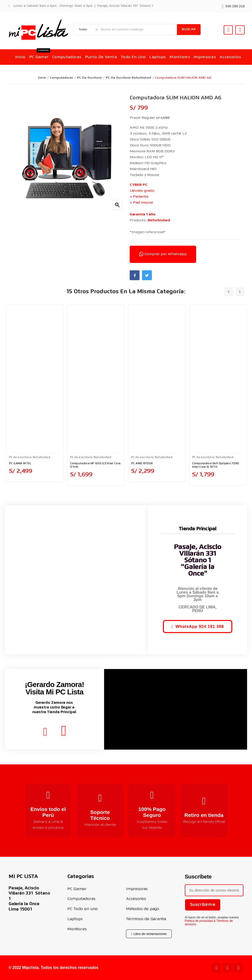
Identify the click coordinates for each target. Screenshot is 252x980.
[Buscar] (138, 30)
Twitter (147, 275)
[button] (233, 6)
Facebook (135, 275)
